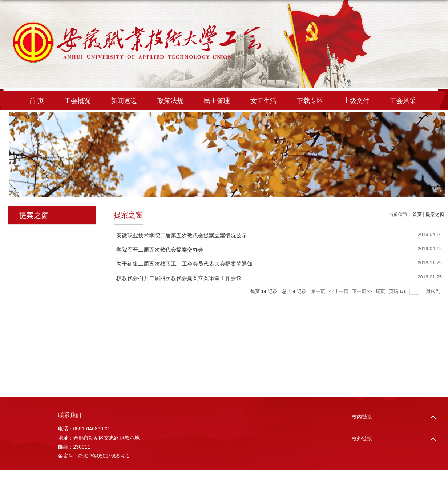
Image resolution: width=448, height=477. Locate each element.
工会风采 (403, 101)
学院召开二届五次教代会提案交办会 (160, 250)
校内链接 (362, 417)
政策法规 (170, 101)
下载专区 (310, 101)
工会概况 (77, 101)
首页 (417, 214)
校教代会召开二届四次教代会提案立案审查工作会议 (179, 278)
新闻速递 (124, 101)
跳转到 (434, 291)
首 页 (37, 101)
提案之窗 (435, 214)
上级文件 (356, 101)
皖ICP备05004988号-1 (104, 456)
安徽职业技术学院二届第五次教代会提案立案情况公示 (182, 235)
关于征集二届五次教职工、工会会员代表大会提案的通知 (184, 264)
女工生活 (263, 101)
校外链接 (362, 439)
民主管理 (217, 101)
